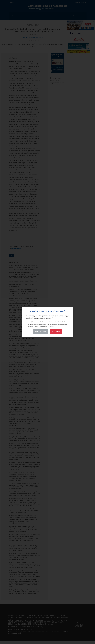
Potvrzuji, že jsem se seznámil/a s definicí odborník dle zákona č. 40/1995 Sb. (45, 322)
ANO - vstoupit (40, 331)
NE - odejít (56, 331)
